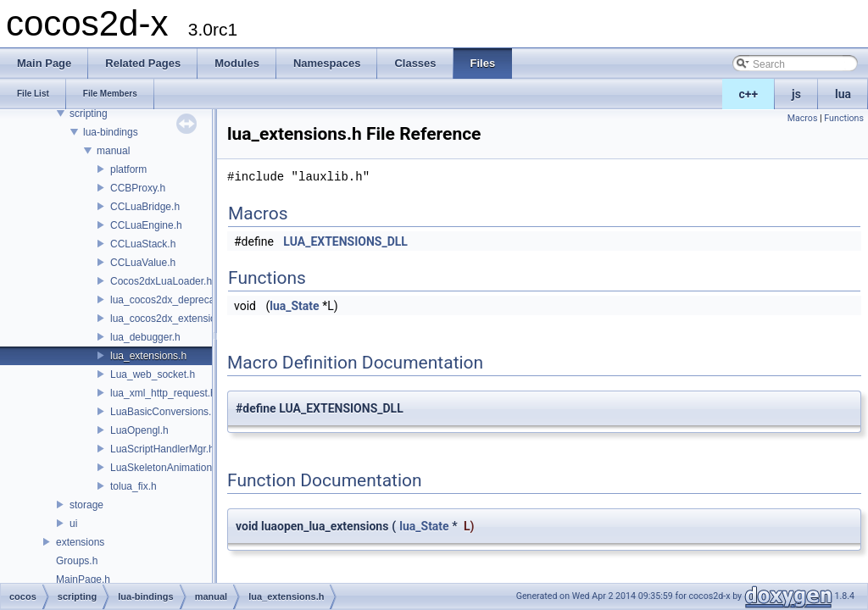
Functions (844, 118)
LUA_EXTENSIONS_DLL (345, 241)
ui (73, 524)
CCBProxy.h (138, 188)
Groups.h (77, 561)
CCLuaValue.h (143, 263)
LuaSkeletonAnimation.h (165, 468)
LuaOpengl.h (139, 430)
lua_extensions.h (148, 356)
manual (113, 151)
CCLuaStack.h (143, 244)
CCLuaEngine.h (146, 225)
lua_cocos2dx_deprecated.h (174, 300)
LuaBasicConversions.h (164, 412)
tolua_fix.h (134, 486)
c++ (749, 94)
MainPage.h (83, 579)
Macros (803, 118)
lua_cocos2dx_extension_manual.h (189, 319)
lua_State (294, 306)
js (796, 94)
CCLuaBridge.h (145, 207)
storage (86, 505)
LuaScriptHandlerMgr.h (162, 449)
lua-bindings (111, 132)
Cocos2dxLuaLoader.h (161, 281)
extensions (80, 542)
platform (128, 169)
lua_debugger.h (145, 337)
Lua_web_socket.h (153, 374)
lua (843, 94)
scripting (89, 114)
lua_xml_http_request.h (163, 393)
